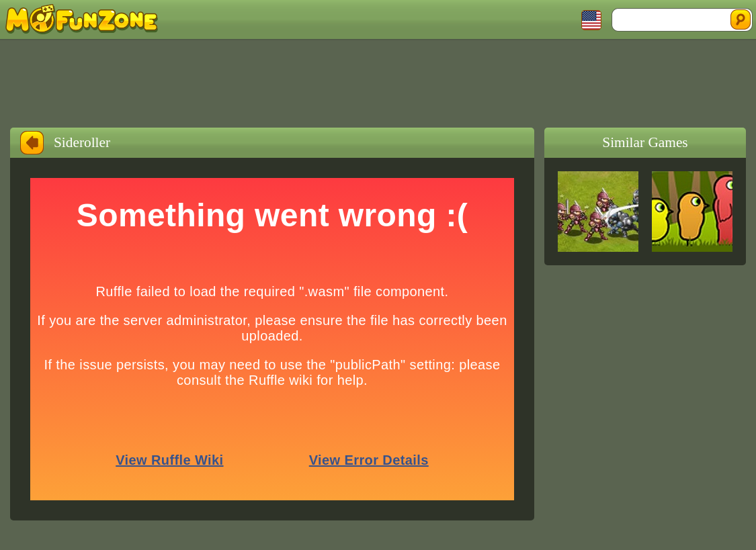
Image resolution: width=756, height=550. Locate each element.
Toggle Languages (591, 20)
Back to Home (32, 143)
